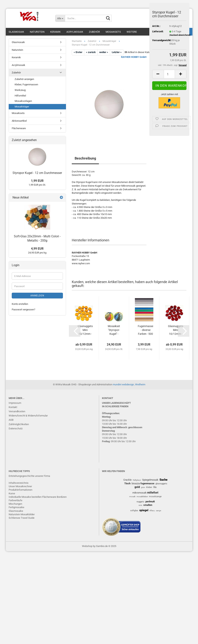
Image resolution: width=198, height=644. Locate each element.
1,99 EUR (37, 181)
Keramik (55, 32)
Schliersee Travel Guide (22, 518)
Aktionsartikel (19, 121)
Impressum (15, 403)
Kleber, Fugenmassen (26, 84)
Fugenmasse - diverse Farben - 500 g (145, 330)
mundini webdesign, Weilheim (129, 384)
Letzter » (117, 52)
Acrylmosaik (75, 32)
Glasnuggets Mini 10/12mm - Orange (85, 330)
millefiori (153, 493)
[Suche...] (60, 18)
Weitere (132, 32)
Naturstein (37, 32)
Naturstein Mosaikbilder (22, 514)
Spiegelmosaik (150, 480)
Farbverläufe (15, 500)
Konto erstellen (20, 304)
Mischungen (15, 504)
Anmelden (37, 296)
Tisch (127, 483)
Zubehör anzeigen (24, 79)
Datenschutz (16, 428)
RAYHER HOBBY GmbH (134, 57)
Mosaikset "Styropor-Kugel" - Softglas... (114, 330)
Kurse (12, 493)
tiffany (152, 511)
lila (155, 487)
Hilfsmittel (20, 96)
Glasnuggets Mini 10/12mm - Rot (176, 330)
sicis (140, 505)
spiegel (144, 510)
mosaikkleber (142, 497)
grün (143, 487)
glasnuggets (161, 484)
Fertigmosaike (16, 507)
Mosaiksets (113, 32)
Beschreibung (85, 158)
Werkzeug (20, 90)
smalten (148, 505)
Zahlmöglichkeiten (19, 424)
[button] (158, 74)
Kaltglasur (137, 480)
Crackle (127, 480)
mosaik (132, 497)
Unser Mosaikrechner (20, 486)
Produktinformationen (20, 490)
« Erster (78, 52)
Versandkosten (17, 411)
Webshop (87, 546)
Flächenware (19, 128)
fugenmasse (147, 483)
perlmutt (150, 501)
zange (158, 511)
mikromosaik (140, 493)
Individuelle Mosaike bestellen (25, 497)
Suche (163, 480)
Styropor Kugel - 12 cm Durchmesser (37, 173)
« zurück (91, 52)
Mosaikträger (22, 107)
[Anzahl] (169, 74)
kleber (149, 487)
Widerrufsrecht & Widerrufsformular (28, 416)
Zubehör (94, 32)
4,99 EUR (37, 249)
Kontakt (13, 407)
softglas (134, 511)
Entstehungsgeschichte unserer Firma (29, 476)
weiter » (104, 52)
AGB (11, 420)
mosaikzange (155, 497)
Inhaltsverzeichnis (19, 483)
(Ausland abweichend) (180, 35)
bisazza (136, 483)
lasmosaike (17, 511)
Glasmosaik (16, 32)
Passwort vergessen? (23, 310)
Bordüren (62, 497)
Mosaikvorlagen (23, 101)
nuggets (140, 502)
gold (137, 487)
